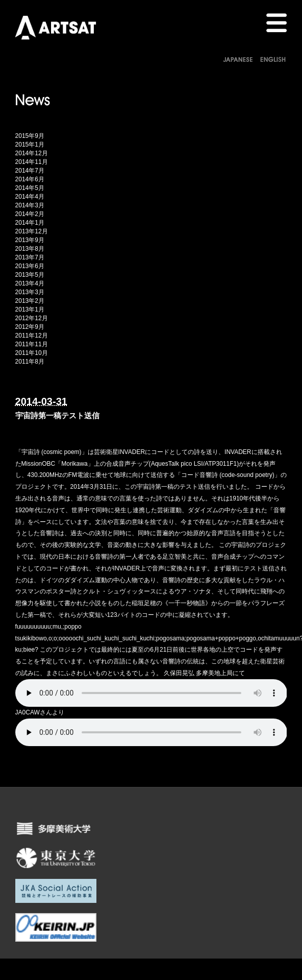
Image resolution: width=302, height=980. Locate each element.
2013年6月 (30, 266)
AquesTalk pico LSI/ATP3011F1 (194, 464)
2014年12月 (32, 153)
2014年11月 (32, 162)
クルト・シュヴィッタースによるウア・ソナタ (147, 591)
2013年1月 (30, 309)
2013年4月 (30, 283)
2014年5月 (30, 188)
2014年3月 (30, 205)
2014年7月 (30, 171)
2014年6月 (30, 179)
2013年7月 (30, 257)
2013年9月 (30, 240)
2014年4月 (30, 197)
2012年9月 (30, 327)
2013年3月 (30, 292)
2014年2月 (30, 214)
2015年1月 (30, 145)
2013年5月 (30, 275)
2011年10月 (32, 353)
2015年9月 (30, 136)
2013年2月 (30, 301)
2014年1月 (30, 223)
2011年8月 (30, 362)
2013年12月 (32, 231)
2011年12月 (32, 336)
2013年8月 (30, 249)
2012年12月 (32, 318)
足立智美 (174, 557)
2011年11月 (32, 344)
